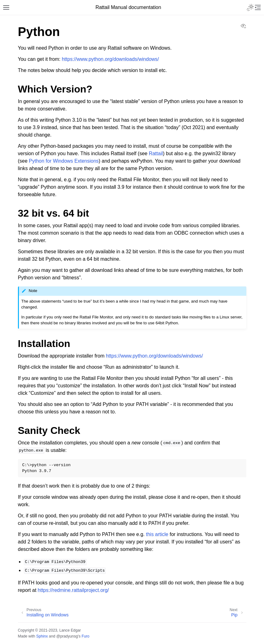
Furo (85, 636)
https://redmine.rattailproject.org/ (73, 590)
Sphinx (42, 636)
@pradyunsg (67, 636)
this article (157, 534)
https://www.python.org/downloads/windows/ (110, 59)
